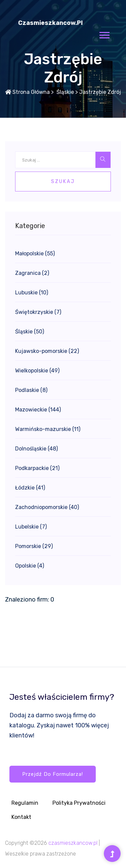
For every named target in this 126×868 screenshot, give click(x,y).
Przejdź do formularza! (53, 774)
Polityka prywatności (79, 803)
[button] (104, 34)
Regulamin (25, 803)
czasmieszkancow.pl (50, 23)
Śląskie (65, 92)
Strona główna (27, 92)
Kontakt (21, 817)
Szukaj (63, 182)
